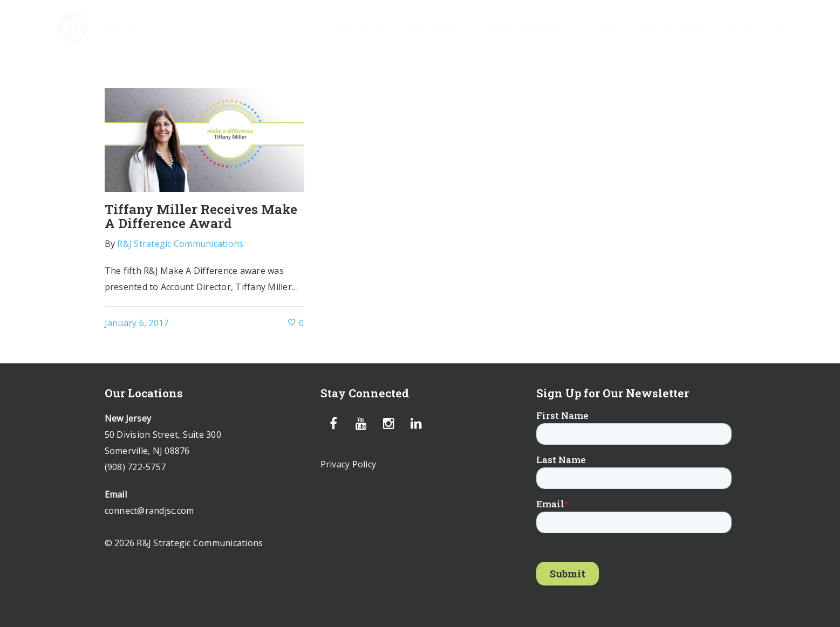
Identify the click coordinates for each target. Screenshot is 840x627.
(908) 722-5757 (135, 467)
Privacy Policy (349, 464)
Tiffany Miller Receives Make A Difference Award (201, 216)
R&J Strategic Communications (180, 244)
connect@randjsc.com (149, 511)
